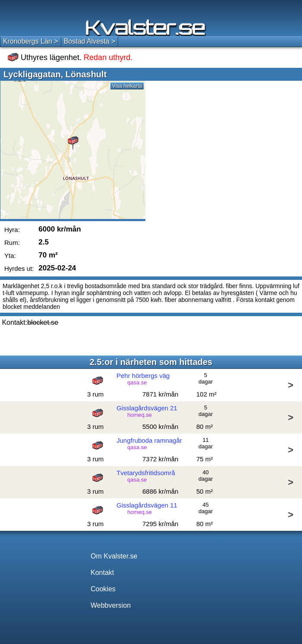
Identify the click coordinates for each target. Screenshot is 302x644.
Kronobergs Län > (31, 41)
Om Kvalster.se (114, 556)
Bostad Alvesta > (90, 41)
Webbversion (111, 605)
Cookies (103, 589)
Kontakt (102, 573)
